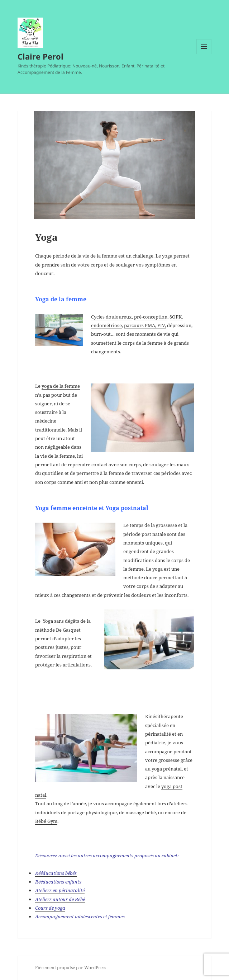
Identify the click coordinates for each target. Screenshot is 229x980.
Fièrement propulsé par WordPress (71, 968)
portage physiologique (92, 812)
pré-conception (151, 317)
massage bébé (141, 812)
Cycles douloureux (111, 317)
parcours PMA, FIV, (145, 325)
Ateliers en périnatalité (60, 890)
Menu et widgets (204, 54)
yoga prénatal (167, 769)
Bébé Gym (46, 821)
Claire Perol (40, 56)
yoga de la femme (61, 386)
